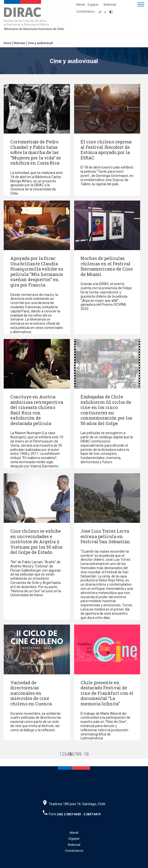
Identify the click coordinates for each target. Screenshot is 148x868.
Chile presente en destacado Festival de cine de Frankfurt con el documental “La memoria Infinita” (107, 693)
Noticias (19, 43)
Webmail (110, 5)
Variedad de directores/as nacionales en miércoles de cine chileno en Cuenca (31, 693)
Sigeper (93, 5)
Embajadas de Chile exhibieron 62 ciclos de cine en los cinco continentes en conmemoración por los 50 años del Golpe (106, 410)
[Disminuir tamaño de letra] (107, 11)
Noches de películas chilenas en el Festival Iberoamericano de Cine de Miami (107, 266)
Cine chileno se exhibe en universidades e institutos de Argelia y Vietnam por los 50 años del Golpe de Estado (36, 542)
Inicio (7, 43)
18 (86, 754)
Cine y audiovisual (40, 43)
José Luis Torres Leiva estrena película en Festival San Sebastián (105, 536)
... (83, 754)
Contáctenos (85, 11)
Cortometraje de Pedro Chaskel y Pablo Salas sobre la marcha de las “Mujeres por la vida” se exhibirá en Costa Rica (36, 152)
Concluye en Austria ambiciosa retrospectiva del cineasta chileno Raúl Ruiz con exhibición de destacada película (37, 410)
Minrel (81, 5)
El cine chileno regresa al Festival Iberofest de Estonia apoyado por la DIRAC (106, 150)
